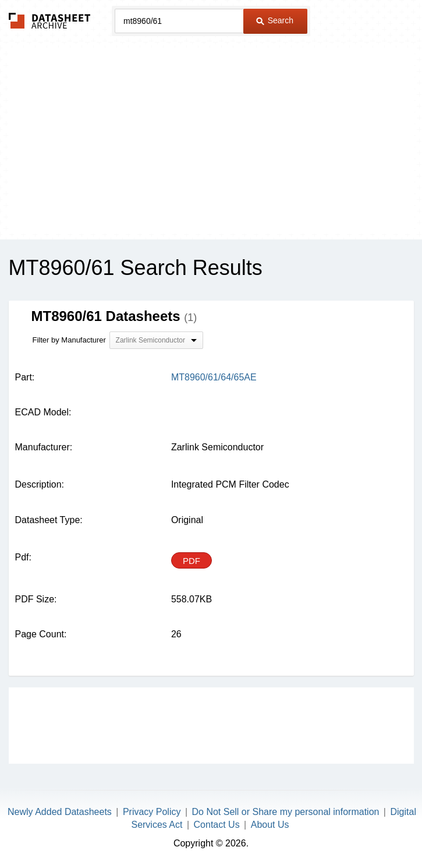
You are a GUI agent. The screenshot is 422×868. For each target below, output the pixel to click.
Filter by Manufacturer (69, 340)
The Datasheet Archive (50, 21)
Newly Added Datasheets (60, 812)
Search (275, 20)
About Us (270, 825)
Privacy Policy (152, 812)
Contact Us (217, 825)
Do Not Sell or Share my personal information (286, 812)
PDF (192, 561)
